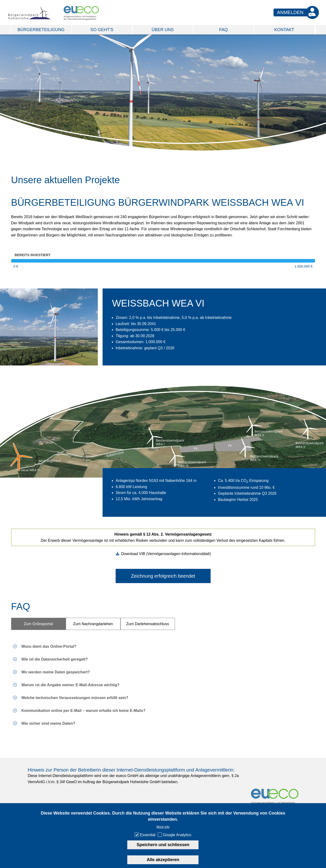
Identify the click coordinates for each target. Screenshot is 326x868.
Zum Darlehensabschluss (148, 624)
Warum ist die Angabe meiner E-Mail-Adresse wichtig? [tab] (70, 685)
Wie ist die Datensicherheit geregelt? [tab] (54, 659)
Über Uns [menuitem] (163, 30)
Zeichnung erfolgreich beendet (163, 576)
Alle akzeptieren (163, 860)
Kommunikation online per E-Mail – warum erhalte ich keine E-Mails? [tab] (83, 711)
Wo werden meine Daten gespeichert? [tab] (55, 672)
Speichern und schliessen (163, 845)
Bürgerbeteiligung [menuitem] (41, 30)
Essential (148, 835)
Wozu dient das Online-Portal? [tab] (48, 646)
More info (163, 827)
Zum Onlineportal (38, 624)
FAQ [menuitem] (223, 30)
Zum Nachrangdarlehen (93, 624)
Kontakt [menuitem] (284, 30)
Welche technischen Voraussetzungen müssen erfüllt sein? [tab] (74, 698)
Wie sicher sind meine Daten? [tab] (48, 723)
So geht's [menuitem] (102, 30)
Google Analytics (177, 835)
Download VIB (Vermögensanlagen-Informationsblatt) (166, 554)
